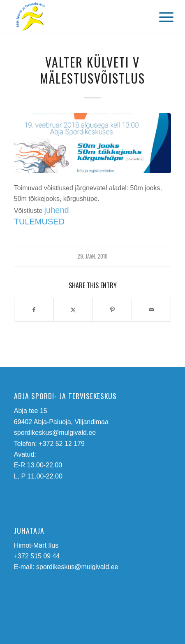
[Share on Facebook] (34, 310)
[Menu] (160, 17)
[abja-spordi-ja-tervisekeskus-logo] (77, 16)
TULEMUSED (39, 222)
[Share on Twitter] (73, 310)
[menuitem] (160, 17)
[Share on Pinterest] (112, 310)
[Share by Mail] (151, 310)
